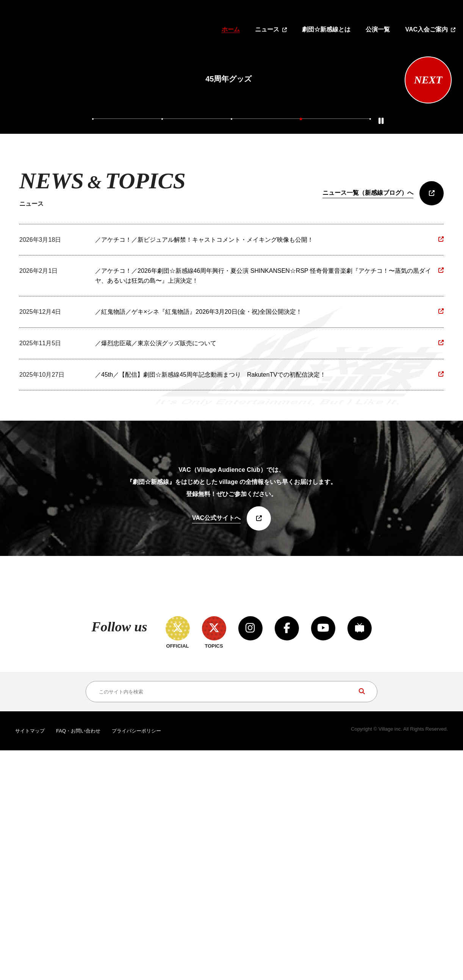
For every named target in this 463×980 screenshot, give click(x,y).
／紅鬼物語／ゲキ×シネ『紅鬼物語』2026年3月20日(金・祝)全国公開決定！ (199, 477)
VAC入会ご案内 (426, 29)
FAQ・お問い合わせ (78, 961)
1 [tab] (94, 283)
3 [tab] (231, 283)
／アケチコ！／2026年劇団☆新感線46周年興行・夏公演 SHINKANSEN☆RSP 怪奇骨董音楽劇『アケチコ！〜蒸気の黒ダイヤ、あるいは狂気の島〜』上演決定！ (263, 441)
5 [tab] (369, 283)
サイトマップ (30, 961)
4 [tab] (300, 283)
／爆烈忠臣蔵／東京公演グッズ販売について (156, 509)
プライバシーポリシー (136, 961)
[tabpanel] (228, 155)
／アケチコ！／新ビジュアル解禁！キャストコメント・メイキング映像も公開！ (204, 405)
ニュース (267, 29)
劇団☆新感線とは (326, 29)
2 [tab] (163, 283)
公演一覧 (378, 29)
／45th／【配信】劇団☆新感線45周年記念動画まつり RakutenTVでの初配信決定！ (210, 540)
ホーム (231, 29)
